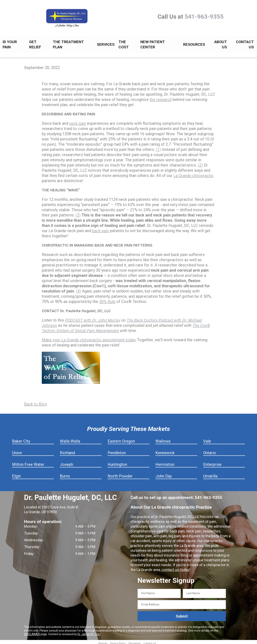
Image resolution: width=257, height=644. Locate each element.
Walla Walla (70, 439)
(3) (78, 213)
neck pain (78, 121)
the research (161, 97)
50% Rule (107, 299)
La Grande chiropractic (194, 173)
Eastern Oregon (121, 439)
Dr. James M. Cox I (89, 632)
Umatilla (210, 474)
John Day (164, 474)
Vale (207, 439)
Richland (67, 451)
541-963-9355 (204, 17)
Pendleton (117, 451)
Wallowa (163, 439)
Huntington (117, 462)
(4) (78, 289)
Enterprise (212, 462)
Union (17, 451)
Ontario (210, 451)
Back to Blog (36, 402)
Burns (65, 474)
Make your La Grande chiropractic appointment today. (89, 338)
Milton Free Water (28, 462)
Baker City (21, 439)
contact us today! (175, 567)
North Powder (120, 474)
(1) (158, 147)
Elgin (16, 474)
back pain (100, 229)
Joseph (66, 462)
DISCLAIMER (32, 632)
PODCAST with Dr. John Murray (93, 318)
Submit (182, 614)
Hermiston (165, 462)
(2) (200, 163)
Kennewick (165, 451)
